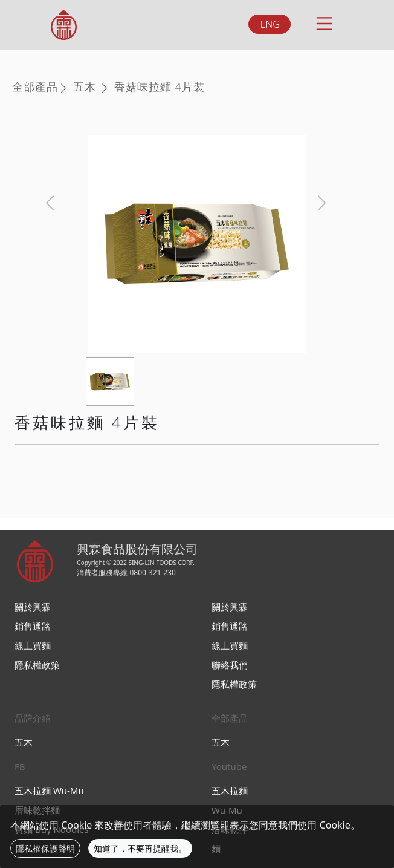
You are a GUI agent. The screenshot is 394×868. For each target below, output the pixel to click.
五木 (85, 86)
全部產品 (35, 86)
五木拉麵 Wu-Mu (49, 791)
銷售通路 (33, 626)
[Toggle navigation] (323, 22)
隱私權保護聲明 (45, 848)
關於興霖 (33, 607)
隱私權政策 (37, 665)
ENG (270, 24)
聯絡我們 (230, 665)
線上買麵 (33, 645)
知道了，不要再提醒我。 (140, 848)
